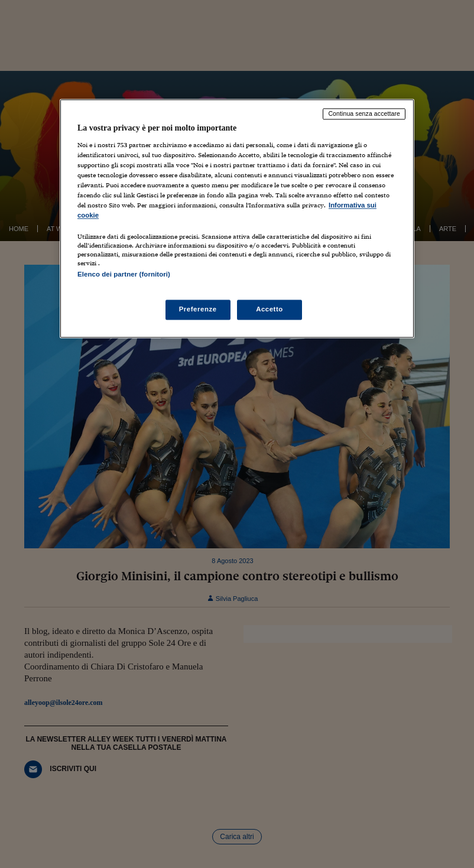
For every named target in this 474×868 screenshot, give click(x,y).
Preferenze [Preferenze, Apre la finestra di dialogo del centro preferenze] (198, 309)
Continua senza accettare (364, 114)
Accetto (270, 309)
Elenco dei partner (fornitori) (124, 275)
